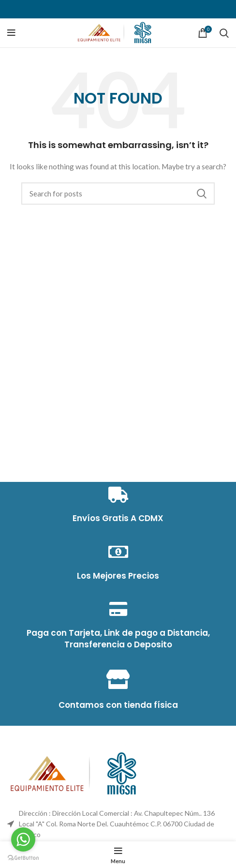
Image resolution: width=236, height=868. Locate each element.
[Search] (224, 33)
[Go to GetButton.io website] (23, 858)
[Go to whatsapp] (23, 839)
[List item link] (118, 824)
